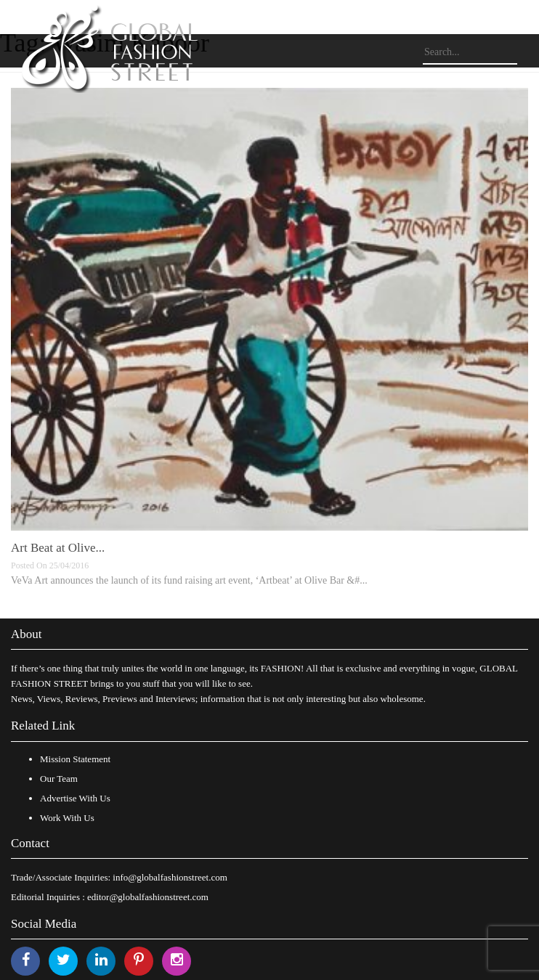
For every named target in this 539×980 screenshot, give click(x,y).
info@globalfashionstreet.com (170, 877)
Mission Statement (75, 759)
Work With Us (67, 818)
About (27, 634)
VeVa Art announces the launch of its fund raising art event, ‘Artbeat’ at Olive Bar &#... (189, 580)
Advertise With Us (75, 798)
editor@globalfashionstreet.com (148, 897)
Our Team (59, 779)
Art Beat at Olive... (58, 548)
